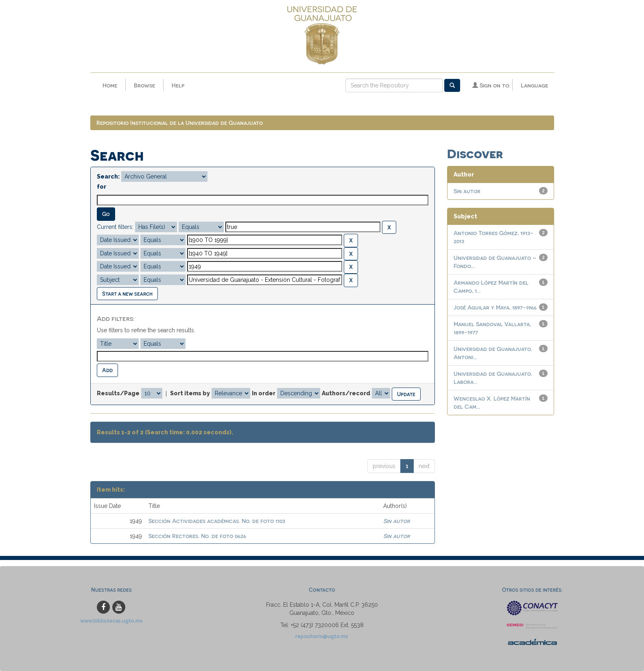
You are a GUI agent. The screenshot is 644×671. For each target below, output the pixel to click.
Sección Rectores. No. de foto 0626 (197, 536)
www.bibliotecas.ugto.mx (111, 621)
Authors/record (346, 394)
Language (534, 85)
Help (178, 85)
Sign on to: (491, 85)
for (102, 187)
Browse (144, 85)
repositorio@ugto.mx (322, 637)
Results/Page (118, 394)
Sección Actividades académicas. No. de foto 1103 (217, 521)
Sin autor (397, 521)
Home (110, 85)
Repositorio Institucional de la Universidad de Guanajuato (180, 123)
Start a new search (127, 293)
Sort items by (190, 394)
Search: (108, 177)
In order (264, 394)
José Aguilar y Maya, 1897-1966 (495, 308)
